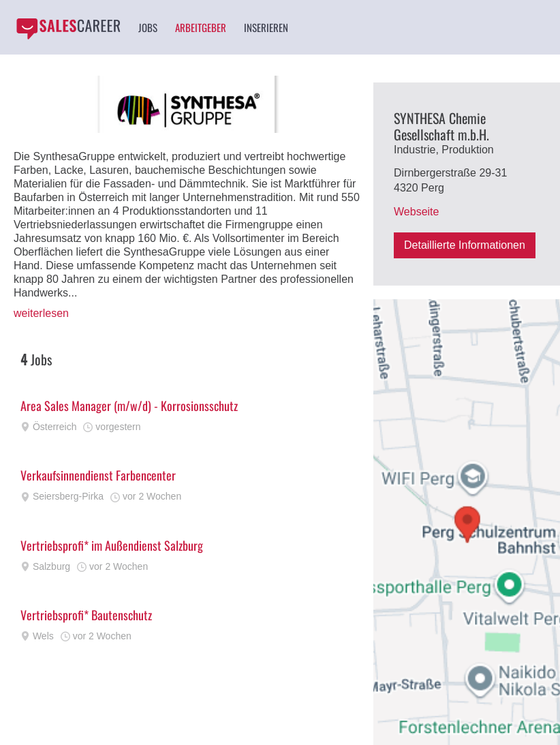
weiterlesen (41, 313)
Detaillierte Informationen (465, 245)
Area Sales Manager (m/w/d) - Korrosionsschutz (129, 406)
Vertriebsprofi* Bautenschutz (86, 615)
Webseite (416, 212)
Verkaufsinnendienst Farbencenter (98, 475)
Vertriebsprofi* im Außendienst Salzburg (112, 545)
